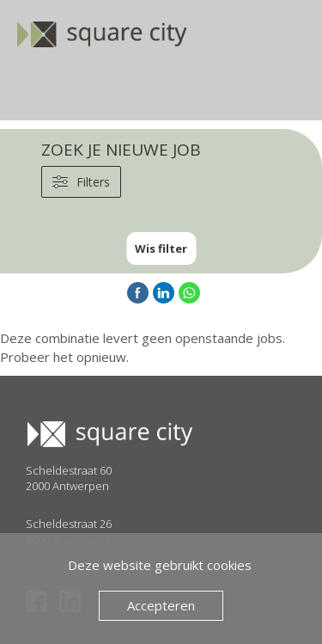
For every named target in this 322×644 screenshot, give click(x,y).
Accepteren (161, 605)
